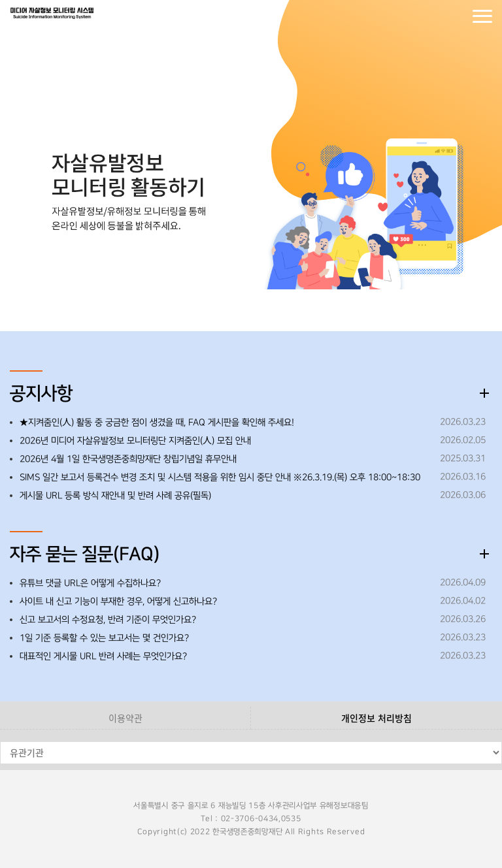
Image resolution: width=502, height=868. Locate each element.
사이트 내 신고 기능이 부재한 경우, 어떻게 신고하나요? (118, 602)
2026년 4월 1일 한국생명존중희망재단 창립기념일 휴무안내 (128, 459)
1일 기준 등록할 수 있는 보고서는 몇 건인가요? (104, 638)
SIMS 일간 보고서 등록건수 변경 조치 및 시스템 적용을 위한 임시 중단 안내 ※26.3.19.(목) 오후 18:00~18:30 (220, 477)
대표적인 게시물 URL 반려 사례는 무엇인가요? (103, 656)
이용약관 (125, 718)
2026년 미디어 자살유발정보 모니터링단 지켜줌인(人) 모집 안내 (135, 441)
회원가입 (456, 16)
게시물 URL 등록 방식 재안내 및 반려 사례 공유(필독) (115, 496)
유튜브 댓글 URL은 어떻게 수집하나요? (90, 583)
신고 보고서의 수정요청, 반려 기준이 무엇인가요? (108, 620)
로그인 (430, 16)
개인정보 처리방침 (376, 718)
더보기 (484, 393)
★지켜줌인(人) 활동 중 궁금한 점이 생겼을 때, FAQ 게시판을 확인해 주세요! (157, 423)
